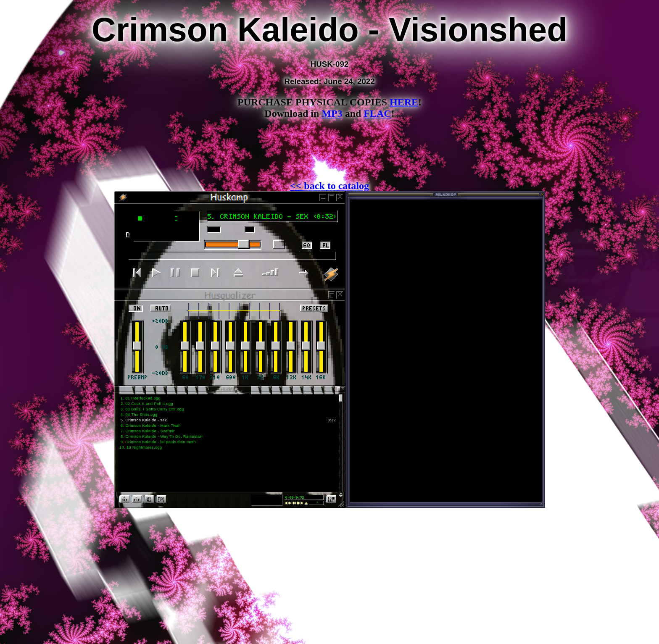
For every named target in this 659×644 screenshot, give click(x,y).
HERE (404, 102)
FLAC (377, 113)
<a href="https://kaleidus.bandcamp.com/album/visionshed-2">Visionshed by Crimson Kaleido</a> (329, 155)
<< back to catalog (329, 186)
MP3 (332, 113)
